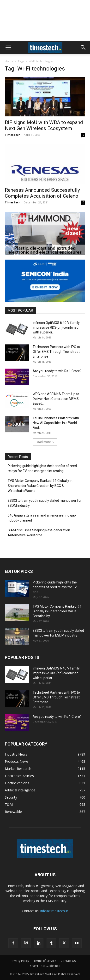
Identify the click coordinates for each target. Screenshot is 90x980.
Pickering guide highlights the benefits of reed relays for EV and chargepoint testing (42, 468)
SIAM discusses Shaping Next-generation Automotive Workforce (39, 533)
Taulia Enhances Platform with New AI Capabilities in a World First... (56, 423)
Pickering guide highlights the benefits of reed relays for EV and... (55, 587)
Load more (45, 442)
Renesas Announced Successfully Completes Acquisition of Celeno (42, 193)
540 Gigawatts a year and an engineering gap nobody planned (42, 518)
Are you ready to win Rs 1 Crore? (57, 371)
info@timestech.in (54, 911)
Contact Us (68, 961)
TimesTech (13, 135)
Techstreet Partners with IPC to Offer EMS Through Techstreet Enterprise (56, 352)
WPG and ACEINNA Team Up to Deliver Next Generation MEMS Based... (56, 399)
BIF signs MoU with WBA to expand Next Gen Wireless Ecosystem (44, 125)
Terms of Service (45, 961)
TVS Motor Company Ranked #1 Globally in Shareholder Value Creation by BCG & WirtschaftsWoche (40, 486)
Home (9, 61)
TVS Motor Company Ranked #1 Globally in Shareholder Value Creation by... (57, 611)
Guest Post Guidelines (45, 966)
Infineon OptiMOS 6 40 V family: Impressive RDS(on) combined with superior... (57, 327)
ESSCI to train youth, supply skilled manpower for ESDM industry (45, 503)
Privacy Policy (20, 961)
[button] (8, 48)
